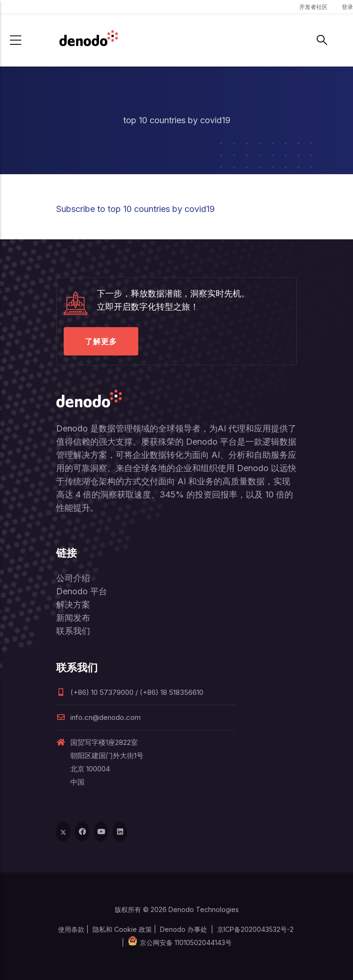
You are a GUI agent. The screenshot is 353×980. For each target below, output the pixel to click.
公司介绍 (73, 578)
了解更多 (101, 341)
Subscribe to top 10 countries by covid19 (135, 209)
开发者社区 (313, 7)
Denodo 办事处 (184, 929)
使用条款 (71, 929)
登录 (347, 7)
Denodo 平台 (82, 591)
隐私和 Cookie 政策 (122, 929)
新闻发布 (73, 618)
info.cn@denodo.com (98, 717)
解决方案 (73, 604)
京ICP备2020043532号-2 (255, 929)
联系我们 (73, 631)
